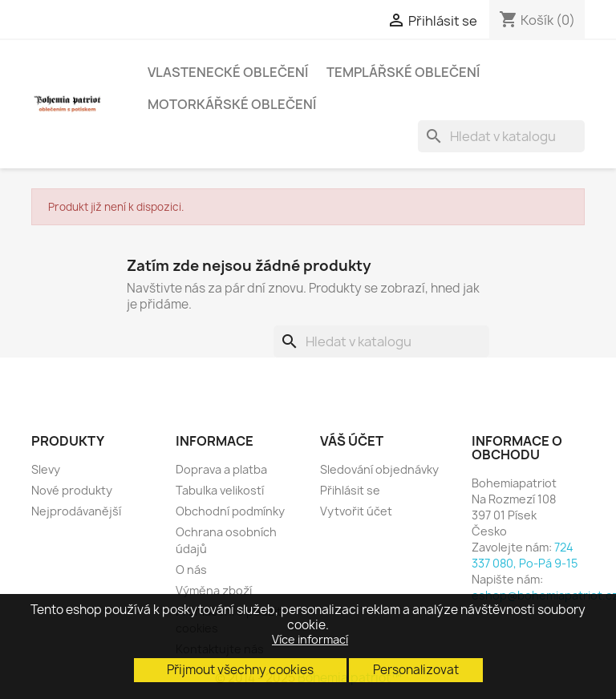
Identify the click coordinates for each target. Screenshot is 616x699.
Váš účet (352, 441)
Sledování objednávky (379, 469)
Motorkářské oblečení (232, 104)
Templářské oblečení (403, 72)
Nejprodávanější (76, 511)
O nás (191, 570)
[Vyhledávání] (501, 136)
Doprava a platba (221, 469)
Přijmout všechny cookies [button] (240, 670)
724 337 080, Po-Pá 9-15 (525, 555)
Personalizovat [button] (416, 670)
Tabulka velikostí (220, 490)
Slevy (46, 469)
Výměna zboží (214, 590)
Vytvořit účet (356, 511)
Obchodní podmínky (230, 511)
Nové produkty (72, 490)
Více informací (310, 639)
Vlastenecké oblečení (228, 72)
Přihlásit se (350, 490)
